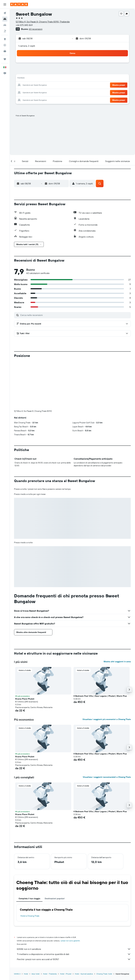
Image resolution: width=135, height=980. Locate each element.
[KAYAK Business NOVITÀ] (5, 51)
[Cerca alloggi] (5, 19)
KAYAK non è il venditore (74, 902)
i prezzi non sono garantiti (70, 893)
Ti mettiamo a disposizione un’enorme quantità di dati (74, 907)
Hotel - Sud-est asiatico (84, 927)
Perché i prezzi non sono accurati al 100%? (74, 912)
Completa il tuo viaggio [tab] (29, 851)
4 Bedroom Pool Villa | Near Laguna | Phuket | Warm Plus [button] (100, 649)
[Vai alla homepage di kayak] (19, 4)
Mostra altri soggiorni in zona (117, 614)
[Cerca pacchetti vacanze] (5, 31)
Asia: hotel (36, 927)
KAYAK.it (17, 927)
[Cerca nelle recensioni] (75, 315)
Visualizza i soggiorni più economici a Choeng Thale (107, 672)
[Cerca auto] (5, 25)
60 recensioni (36, 29)
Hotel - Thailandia (50, 927)
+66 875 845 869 (24, 25)
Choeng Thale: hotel (104, 927)
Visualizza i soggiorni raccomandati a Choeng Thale (107, 730)
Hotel (26, 927)
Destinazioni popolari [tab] (55, 851)
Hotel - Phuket (66, 927)
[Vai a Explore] (5, 39)
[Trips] (5, 59)
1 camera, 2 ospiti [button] (27, 46)
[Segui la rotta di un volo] (5, 45)
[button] (5, 4)
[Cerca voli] (5, 13)
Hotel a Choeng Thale (30, 869)
